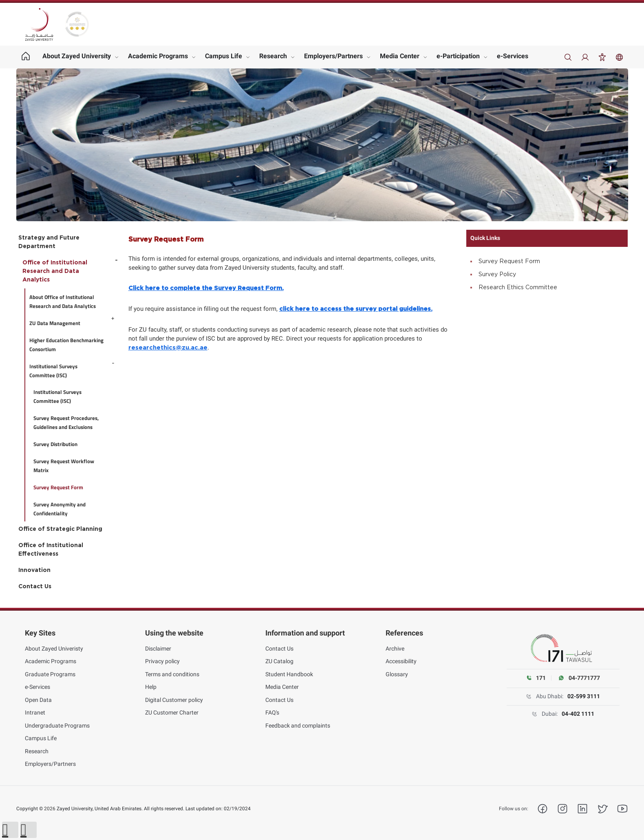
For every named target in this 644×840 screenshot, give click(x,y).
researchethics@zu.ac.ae (168, 348)
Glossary (397, 674)
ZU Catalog (279, 661)
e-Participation (458, 56)
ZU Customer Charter (172, 712)
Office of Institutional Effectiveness (51, 550)
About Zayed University (77, 56)
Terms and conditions (172, 674)
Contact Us (35, 587)
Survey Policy (497, 275)
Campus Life (224, 56)
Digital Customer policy (174, 700)
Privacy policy (162, 661)
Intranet (35, 712)
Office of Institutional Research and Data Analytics (55, 271)
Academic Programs (158, 56)
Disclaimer (158, 649)
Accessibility (401, 661)
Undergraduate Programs (57, 726)
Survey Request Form (509, 262)
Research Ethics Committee (518, 288)
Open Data (38, 700)
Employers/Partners (333, 56)
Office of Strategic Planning (60, 529)
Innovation (34, 570)
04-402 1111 (578, 714)
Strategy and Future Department (49, 242)
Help (151, 687)
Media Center (400, 56)
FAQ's (272, 712)
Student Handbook (289, 674)
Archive (395, 649)
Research (273, 56)
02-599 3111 (584, 696)
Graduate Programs (50, 674)
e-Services (513, 56)
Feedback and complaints (298, 726)
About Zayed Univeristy (54, 649)
